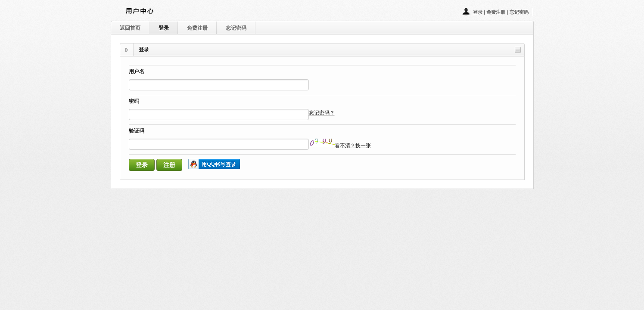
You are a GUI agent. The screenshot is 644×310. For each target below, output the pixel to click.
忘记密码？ (322, 113)
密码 (134, 102)
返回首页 (130, 28)
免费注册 (496, 12)
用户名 (137, 72)
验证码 (137, 132)
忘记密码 (519, 12)
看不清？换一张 (353, 146)
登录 (478, 12)
